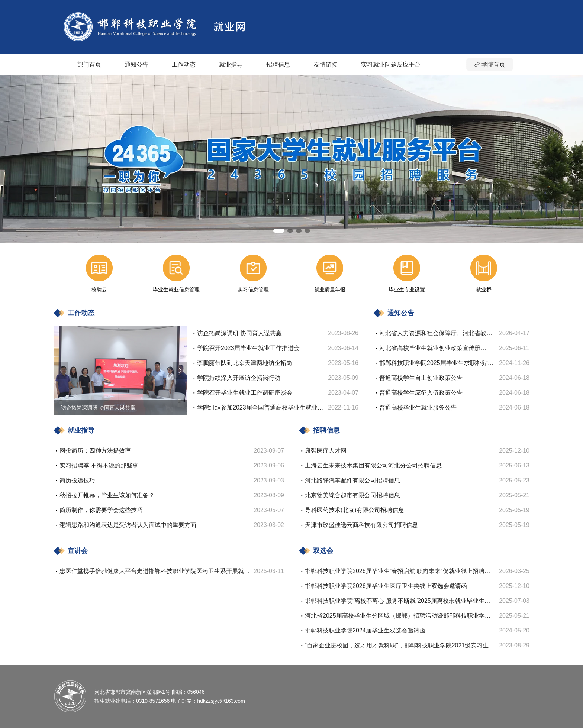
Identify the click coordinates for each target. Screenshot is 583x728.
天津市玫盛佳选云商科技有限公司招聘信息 (361, 525)
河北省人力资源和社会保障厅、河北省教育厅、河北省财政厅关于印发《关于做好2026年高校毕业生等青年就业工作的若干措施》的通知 (437, 334)
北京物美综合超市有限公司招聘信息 (352, 495)
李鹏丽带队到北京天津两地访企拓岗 (245, 363)
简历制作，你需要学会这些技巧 (101, 510)
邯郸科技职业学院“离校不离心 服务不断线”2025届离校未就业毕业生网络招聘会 (398, 601)
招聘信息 (278, 64)
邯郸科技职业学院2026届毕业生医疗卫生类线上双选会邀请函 (386, 586)
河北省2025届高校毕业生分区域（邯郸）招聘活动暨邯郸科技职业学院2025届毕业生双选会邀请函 (398, 616)
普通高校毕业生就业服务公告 (418, 407)
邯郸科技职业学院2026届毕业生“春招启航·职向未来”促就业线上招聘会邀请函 (398, 572)
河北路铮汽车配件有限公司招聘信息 (352, 480)
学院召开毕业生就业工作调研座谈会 (245, 393)
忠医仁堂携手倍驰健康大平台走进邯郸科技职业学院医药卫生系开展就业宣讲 (155, 572)
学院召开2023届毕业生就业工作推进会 (248, 348)
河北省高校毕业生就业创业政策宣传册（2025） (430, 349)
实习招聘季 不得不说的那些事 (99, 465)
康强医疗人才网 (326, 451)
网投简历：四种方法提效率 (95, 451)
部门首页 (89, 64)
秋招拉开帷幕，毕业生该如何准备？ (107, 495)
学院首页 (490, 64)
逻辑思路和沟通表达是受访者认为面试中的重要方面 (128, 525)
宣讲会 (78, 551)
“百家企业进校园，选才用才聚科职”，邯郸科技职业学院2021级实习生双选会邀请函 (400, 646)
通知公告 (136, 64)
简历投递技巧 (77, 480)
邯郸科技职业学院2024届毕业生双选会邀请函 (365, 630)
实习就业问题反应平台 (391, 64)
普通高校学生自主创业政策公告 (421, 378)
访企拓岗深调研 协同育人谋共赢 (239, 333)
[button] (279, 231)
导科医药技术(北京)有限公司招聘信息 (355, 510)
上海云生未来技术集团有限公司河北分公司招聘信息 (373, 465)
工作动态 (184, 64)
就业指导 (231, 64)
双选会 (323, 551)
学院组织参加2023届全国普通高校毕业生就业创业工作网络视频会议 (260, 408)
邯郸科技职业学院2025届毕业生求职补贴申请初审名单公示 (437, 364)
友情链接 (326, 64)
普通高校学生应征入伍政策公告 (421, 393)
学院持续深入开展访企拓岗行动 (239, 378)
